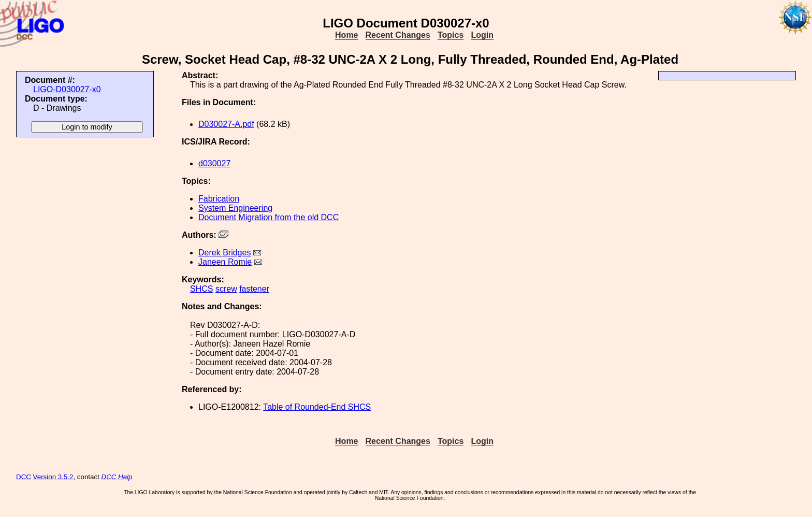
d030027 (214, 163)
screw (226, 289)
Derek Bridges (224, 253)
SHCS (201, 289)
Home (346, 35)
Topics (451, 35)
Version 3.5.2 (53, 477)
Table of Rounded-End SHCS (317, 407)
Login (482, 35)
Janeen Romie (225, 262)
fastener (254, 289)
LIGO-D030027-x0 (67, 89)
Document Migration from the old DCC (269, 217)
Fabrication (219, 199)
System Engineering (235, 208)
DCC (24, 477)
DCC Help (117, 477)
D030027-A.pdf (226, 124)
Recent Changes (398, 35)
